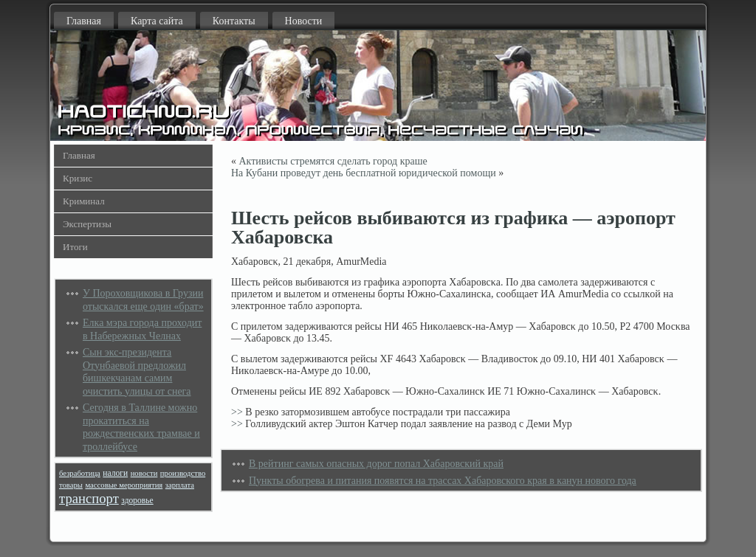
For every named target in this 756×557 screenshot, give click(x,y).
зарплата (180, 485)
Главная (84, 21)
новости (144, 473)
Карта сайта (157, 21)
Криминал (84, 201)
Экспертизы (87, 224)
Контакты (234, 21)
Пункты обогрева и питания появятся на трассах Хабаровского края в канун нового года (443, 481)
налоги (115, 473)
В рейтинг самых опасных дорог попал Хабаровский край (376, 464)
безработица (80, 473)
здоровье (137, 501)
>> (237, 412)
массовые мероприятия (124, 485)
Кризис (78, 178)
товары (71, 485)
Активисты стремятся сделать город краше (333, 161)
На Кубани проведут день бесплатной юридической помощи (364, 173)
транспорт (89, 498)
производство (183, 473)
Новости (304, 21)
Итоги (75, 247)
